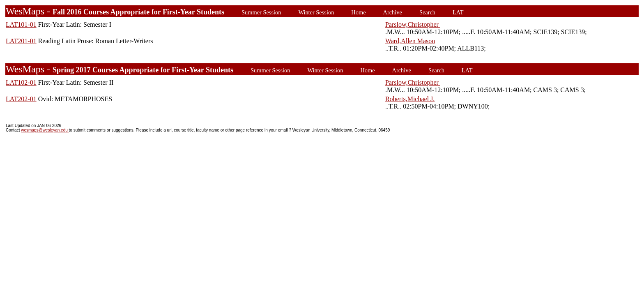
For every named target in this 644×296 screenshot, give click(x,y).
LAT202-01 (21, 99)
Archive (393, 12)
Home (358, 12)
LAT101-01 (21, 24)
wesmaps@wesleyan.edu (45, 130)
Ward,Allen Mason (410, 41)
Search (427, 12)
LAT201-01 (21, 41)
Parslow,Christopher (413, 24)
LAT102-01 (21, 82)
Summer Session (261, 12)
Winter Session (316, 12)
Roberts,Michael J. (410, 99)
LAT (458, 12)
